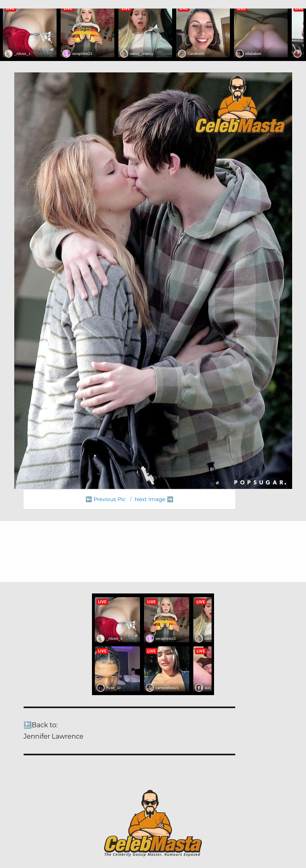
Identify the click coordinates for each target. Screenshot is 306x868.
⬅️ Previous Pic (106, 499)
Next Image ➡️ (154, 499)
